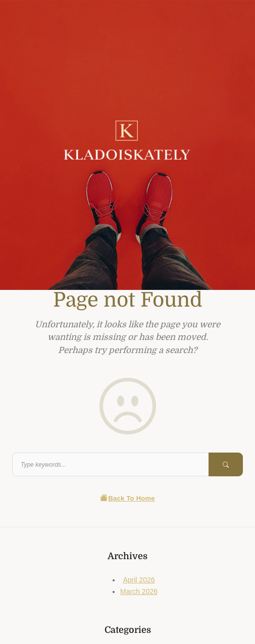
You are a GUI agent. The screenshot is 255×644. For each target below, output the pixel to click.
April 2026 (139, 580)
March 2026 (139, 591)
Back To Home (127, 498)
